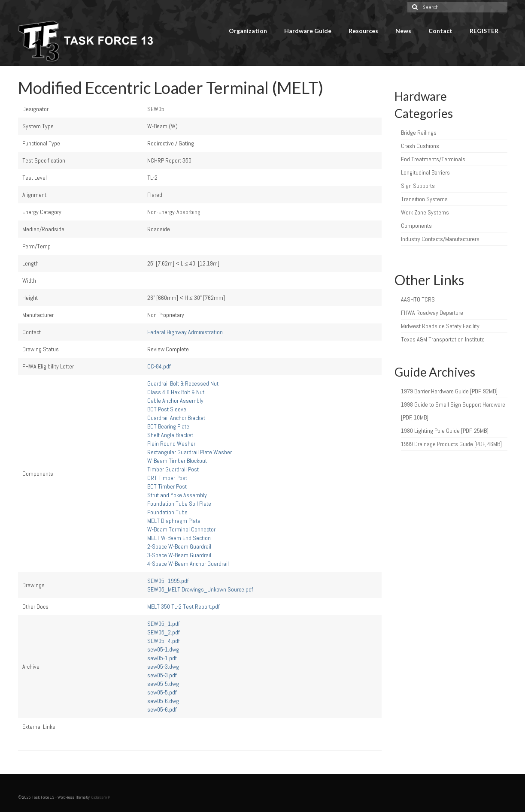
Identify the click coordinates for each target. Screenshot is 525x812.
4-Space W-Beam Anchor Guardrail (188, 564)
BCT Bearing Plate (168, 426)
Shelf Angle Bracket (170, 435)
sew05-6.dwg (163, 701)
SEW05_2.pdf (164, 632)
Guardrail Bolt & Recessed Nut (183, 383)
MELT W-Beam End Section (179, 538)
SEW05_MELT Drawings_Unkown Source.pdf (200, 589)
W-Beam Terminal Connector (181, 529)
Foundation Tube (167, 512)
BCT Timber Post (167, 486)
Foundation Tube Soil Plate (179, 504)
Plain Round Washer (171, 444)
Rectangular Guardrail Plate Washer (190, 452)
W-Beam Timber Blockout (177, 461)
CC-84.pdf (159, 366)
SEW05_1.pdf (164, 624)
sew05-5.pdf (162, 692)
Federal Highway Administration (185, 332)
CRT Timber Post (167, 478)
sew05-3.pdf (162, 675)
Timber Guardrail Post (173, 469)
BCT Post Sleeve (167, 409)
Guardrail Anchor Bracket (176, 418)
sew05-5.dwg (163, 684)
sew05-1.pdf (162, 658)
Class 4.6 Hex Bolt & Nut (176, 392)
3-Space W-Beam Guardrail (179, 555)
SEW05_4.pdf (164, 641)
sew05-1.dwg (163, 649)
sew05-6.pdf (162, 709)
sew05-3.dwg (163, 667)
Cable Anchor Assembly (175, 401)
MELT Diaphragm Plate (174, 521)
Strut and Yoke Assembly (177, 495)
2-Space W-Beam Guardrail (179, 546)
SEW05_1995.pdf (168, 581)
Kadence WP (100, 797)
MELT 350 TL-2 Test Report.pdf (184, 607)
